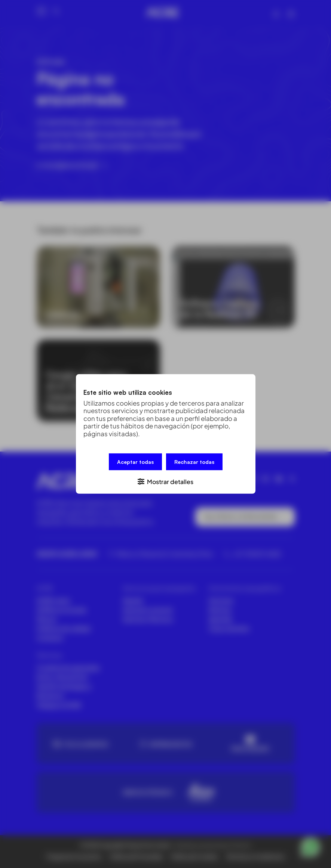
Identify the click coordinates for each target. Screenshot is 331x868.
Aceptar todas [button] (135, 462)
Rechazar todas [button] (194, 462)
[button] (166, 481)
